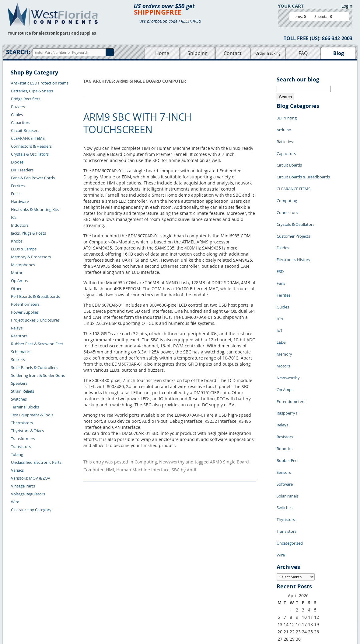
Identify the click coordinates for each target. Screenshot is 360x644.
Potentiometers (25, 304)
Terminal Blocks (25, 407)
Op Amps (19, 281)
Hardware (20, 201)
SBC (176, 467)
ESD (280, 235)
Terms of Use (191, 594)
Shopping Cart (148, 587)
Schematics (21, 352)
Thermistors (22, 423)
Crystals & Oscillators (30, 154)
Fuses (16, 194)
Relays (17, 328)
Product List (146, 594)
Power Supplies (25, 312)
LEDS (281, 290)
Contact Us (80, 580)
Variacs (17, 470)
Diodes (17, 162)
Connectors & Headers (31, 146)
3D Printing (287, 117)
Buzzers (18, 107)
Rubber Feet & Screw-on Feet (37, 344)
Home (162, 53)
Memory (284, 299)
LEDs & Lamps (24, 249)
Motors (18, 273)
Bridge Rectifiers (26, 99)
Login (347, 6)
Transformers (23, 439)
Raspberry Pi (288, 345)
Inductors (20, 225)
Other (16, 288)
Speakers (19, 383)
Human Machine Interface (143, 467)
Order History (82, 601)
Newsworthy (172, 461)
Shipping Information (89, 594)
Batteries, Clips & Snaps (32, 91)
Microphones (23, 265)
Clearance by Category (31, 510)
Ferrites (18, 186)
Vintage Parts (23, 486)
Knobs (17, 241)
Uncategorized (290, 445)
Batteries (285, 135)
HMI (110, 467)
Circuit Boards (289, 153)
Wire (15, 502)
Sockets (18, 360)
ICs (14, 217)
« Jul (281, 544)
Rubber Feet (288, 381)
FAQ (303, 53)
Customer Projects (293, 208)
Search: (18, 52)
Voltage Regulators (28, 494)
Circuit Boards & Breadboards (303, 162)
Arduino (284, 126)
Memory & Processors (31, 257)
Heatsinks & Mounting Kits (35, 209)
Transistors (21, 446)
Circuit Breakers (25, 130)
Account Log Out (85, 608)
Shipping (197, 53)
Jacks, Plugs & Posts (28, 233)
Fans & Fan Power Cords (33, 178)
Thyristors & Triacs (27, 431)
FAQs (140, 601)
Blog (339, 53)
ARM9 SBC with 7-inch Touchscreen (138, 123)
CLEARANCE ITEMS (28, 138)
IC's (280, 272)
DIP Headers (22, 170)
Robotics (285, 372)
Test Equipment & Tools (32, 415)
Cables (17, 115)
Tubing (17, 454)
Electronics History (294, 226)
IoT (280, 281)
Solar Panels (288, 408)
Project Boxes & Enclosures (35, 320)
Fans (281, 244)
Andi (192, 467)
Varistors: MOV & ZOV (31, 478)
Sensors (284, 390)
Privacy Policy (192, 587)
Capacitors (21, 122)
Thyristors (286, 427)
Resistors (19, 336)
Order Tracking (268, 53)
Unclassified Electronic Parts (36, 462)
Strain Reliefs (23, 391)
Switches (19, 399)
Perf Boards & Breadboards (35, 296)
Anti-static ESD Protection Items (40, 83)
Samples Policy (193, 580)
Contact (233, 53)
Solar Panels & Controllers (34, 367)
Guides (283, 263)
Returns (77, 587)
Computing (146, 461)
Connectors (287, 190)
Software (285, 399)
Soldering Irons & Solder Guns (38, 375)
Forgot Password (85, 615)
